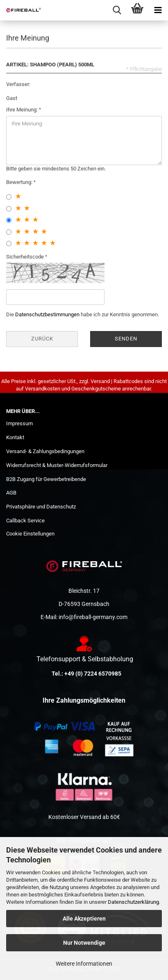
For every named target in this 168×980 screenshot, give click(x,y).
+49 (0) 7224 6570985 (93, 674)
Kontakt (15, 437)
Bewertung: (20, 182)
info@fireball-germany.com (93, 617)
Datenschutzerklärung (133, 902)
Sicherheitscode (26, 257)
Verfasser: (18, 84)
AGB (11, 493)
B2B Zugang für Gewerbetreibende (46, 479)
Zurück (42, 339)
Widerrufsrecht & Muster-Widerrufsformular (57, 465)
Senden (126, 339)
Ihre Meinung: (23, 110)
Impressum (19, 423)
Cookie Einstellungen (30, 534)
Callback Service (25, 521)
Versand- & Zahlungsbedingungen (45, 451)
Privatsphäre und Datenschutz (41, 507)
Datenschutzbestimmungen (47, 314)
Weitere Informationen (84, 964)
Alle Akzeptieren (84, 919)
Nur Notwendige (84, 943)
